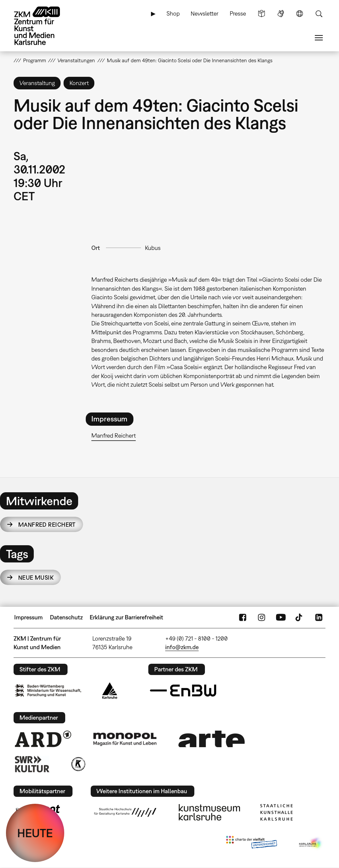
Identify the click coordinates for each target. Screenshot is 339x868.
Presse (238, 13)
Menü (319, 38)
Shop (173, 13)
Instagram (262, 617)
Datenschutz (66, 617)
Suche (319, 14)
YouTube (281, 617)
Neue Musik (36, 578)
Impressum (28, 617)
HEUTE (35, 833)
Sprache (300, 14)
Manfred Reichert (114, 435)
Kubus (153, 248)
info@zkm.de (182, 647)
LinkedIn (319, 617)
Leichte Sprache (262, 14)
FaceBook (243, 617)
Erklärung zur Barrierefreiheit (126, 617)
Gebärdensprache (281, 14)
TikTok (300, 617)
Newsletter (205, 13)
